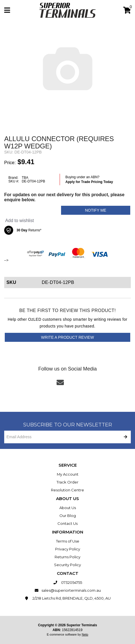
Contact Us (67, 523)
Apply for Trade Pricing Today (89, 182)
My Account (68, 474)
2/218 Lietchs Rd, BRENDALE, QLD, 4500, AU (68, 598)
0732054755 (68, 582)
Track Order (67, 482)
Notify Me (96, 210)
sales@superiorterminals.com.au (68, 590)
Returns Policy (67, 557)
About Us (68, 508)
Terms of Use (68, 541)
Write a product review (68, 337)
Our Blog (68, 516)
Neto (85, 634)
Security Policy (67, 565)
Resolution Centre (67, 490)
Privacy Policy (68, 549)
